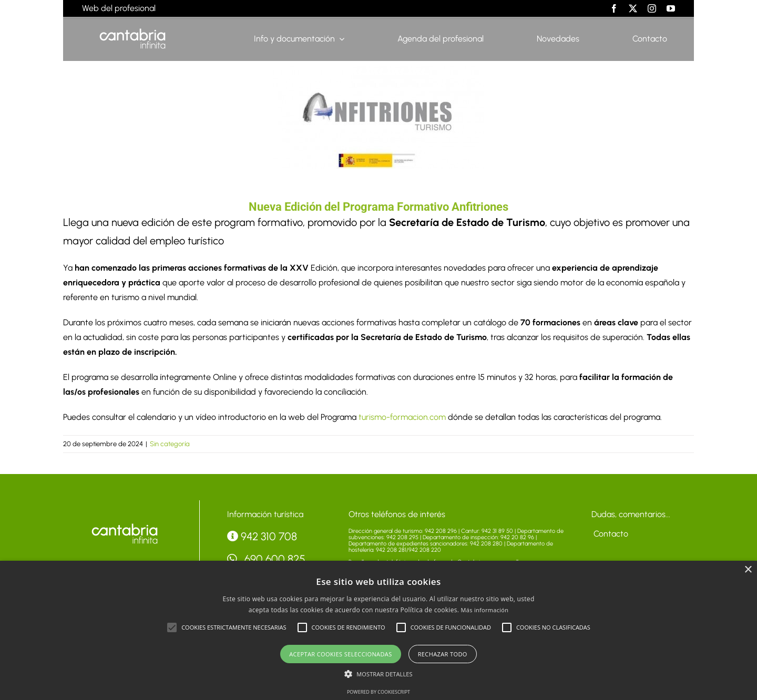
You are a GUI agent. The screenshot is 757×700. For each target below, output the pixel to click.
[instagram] (652, 8)
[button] (172, 627)
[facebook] (614, 8)
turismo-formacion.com (402, 417)
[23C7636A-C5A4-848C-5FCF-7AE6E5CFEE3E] (378, 117)
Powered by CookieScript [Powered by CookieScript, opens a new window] (378, 692)
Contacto (610, 534)
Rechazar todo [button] (443, 654)
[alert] (378, 630)
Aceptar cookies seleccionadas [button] (340, 654)
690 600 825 (267, 559)
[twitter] (633, 8)
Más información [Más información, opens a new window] (485, 610)
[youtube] (671, 8)
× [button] (748, 570)
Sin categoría (170, 444)
